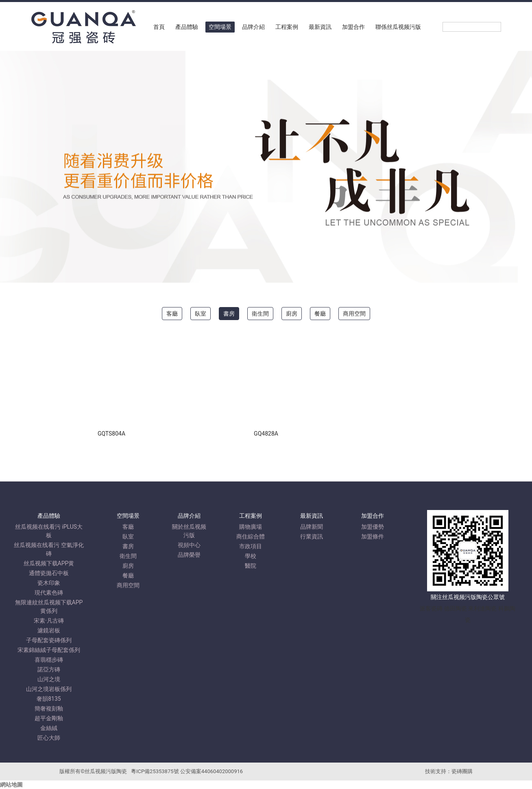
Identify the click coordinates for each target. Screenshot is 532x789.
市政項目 (251, 546)
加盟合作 (353, 27)
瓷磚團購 (462, 771)
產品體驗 (187, 27)
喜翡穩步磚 (49, 660)
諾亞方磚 (49, 669)
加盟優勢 (373, 527)
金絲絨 (49, 728)
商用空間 (354, 314)
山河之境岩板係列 (49, 689)
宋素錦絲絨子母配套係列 (49, 650)
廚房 (292, 314)
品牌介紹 (253, 27)
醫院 (251, 566)
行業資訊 (312, 536)
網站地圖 (11, 785)
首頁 (159, 27)
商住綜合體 (251, 536)
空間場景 (220, 27)
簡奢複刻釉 (49, 708)
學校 (251, 556)
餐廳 (320, 314)
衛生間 (260, 314)
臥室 (201, 314)
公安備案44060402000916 (211, 771)
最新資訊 (320, 27)
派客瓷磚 (431, 608)
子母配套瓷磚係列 (49, 640)
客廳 (172, 314)
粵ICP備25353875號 (155, 771)
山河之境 (49, 679)
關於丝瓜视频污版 (189, 531)
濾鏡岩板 (49, 630)
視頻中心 (189, 545)
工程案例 (287, 27)
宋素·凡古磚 (49, 621)
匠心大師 (49, 738)
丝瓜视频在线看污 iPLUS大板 (49, 531)
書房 (229, 314)
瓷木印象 (49, 583)
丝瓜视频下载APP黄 (49, 563)
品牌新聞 (312, 527)
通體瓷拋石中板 (49, 573)
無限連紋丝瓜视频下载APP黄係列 (49, 607)
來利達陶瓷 (482, 608)
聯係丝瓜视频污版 (398, 27)
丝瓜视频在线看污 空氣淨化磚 (49, 549)
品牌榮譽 (189, 555)
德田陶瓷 (456, 608)
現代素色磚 (49, 593)
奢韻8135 (49, 699)
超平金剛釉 (49, 718)
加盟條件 (373, 536)
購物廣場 (251, 527)
